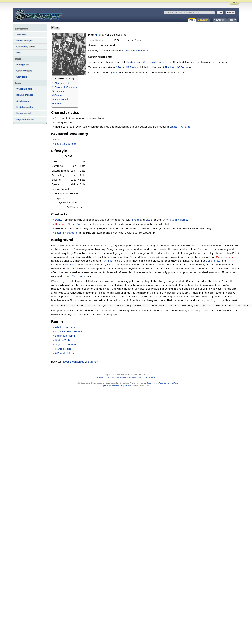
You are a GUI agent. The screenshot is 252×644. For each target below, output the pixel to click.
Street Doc (75, 224)
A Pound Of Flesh (126, 67)
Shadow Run (133, 62)
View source (220, 20)
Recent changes (24, 40)
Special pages (23, 101)
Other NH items (24, 71)
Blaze (149, 220)
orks (217, 261)
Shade (136, 220)
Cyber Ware (79, 276)
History (232, 20)
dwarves (70, 265)
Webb (117, 72)
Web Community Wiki (169, 383)
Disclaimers (150, 377)
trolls (209, 261)
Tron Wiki (21, 34)
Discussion (203, 20)
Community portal (26, 46)
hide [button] (71, 79)
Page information (25, 119)
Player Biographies (73, 362)
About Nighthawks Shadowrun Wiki (127, 377)
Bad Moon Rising (65, 336)
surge (62, 281)
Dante (59, 220)
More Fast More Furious (69, 332)
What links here (24, 89)
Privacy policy (103, 377)
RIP (96, 35)
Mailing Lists (23, 65)
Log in (234, 2)
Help (19, 53)
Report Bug (126, 386)
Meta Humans (224, 257)
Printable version (25, 107)
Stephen (93, 362)
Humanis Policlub (112, 261)
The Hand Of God (175, 67)
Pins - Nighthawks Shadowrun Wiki (38, 15)
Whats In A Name (154, 62)
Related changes (25, 95)
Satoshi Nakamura (66, 233)
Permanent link (24, 113)
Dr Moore (60, 224)
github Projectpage (111, 386)
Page (192, 20)
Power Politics (63, 349)
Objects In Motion (66, 344)
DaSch (149, 383)
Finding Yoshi (63, 340)
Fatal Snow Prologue (136, 51)
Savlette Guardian (66, 144)
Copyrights (22, 77)
